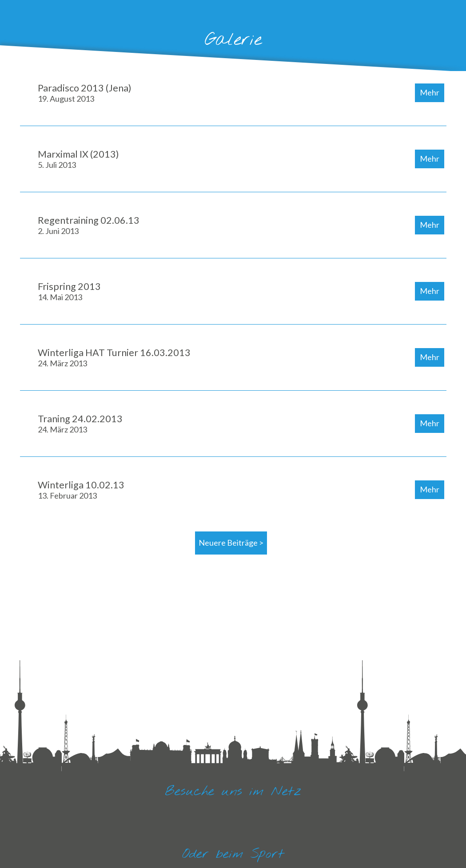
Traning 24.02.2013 (80, 424)
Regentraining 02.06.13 (89, 225)
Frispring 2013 (69, 291)
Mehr (430, 92)
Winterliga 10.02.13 (81, 490)
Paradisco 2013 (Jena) (85, 93)
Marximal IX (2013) (78, 159)
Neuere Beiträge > (231, 543)
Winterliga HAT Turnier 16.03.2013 (114, 357)
